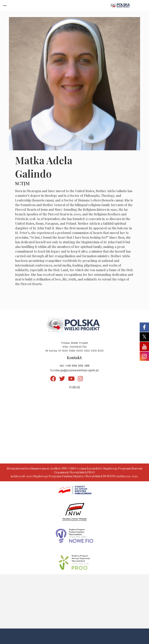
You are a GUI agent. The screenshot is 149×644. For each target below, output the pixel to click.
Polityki (75, 387)
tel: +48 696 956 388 (75, 366)
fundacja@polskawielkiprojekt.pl (74, 370)
